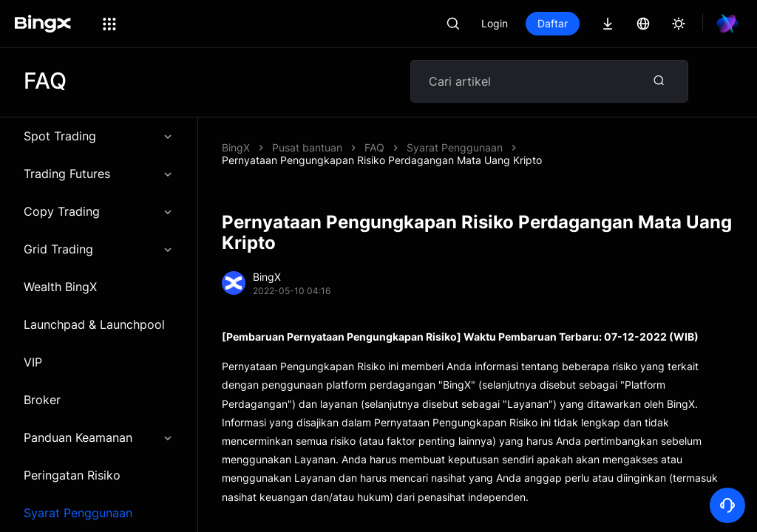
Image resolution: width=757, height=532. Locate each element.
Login (495, 23)
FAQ (374, 150)
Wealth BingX (60, 289)
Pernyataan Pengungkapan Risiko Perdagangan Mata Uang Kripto (382, 162)
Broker (42, 402)
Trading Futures (99, 176)
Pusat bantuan (307, 150)
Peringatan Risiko (72, 477)
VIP (33, 364)
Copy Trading (99, 214)
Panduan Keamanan (99, 440)
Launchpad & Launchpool (94, 327)
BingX (236, 150)
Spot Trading (99, 138)
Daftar (553, 23)
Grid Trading (99, 251)
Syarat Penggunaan (455, 150)
